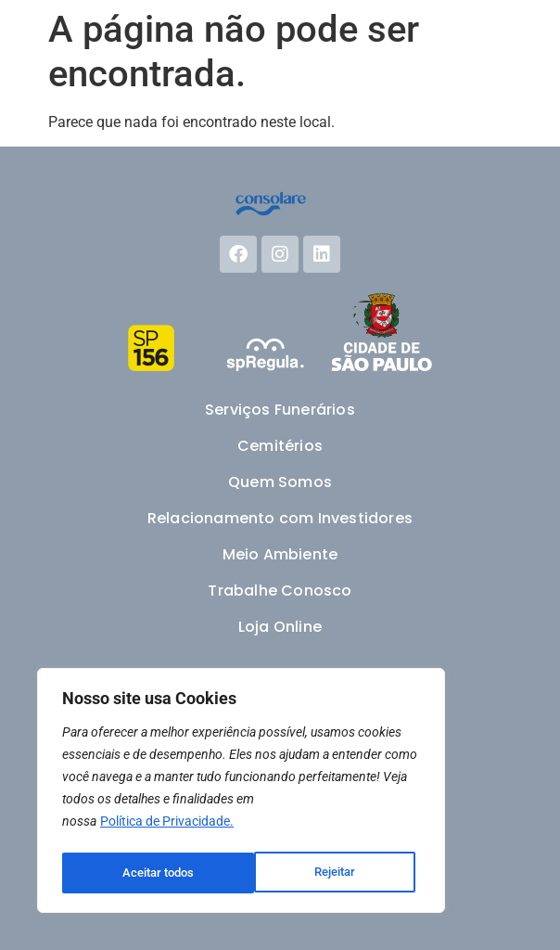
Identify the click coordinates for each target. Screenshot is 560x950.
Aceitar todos (325, 873)
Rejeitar (142, 873)
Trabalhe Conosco (280, 591)
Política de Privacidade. (167, 827)
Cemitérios (280, 446)
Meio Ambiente (280, 554)
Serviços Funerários (280, 410)
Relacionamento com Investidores (280, 518)
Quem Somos (280, 482)
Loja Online (280, 627)
